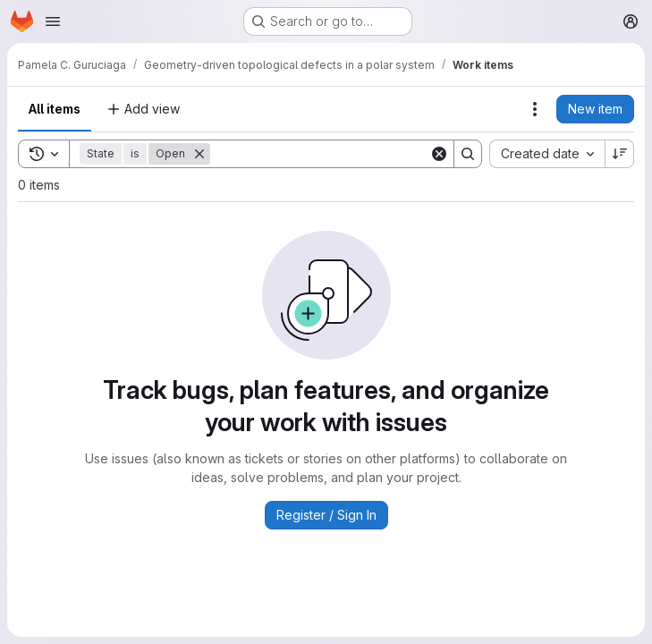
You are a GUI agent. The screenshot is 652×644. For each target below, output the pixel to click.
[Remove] (199, 154)
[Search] (321, 154)
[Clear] (439, 154)
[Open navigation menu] (53, 21)
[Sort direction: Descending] (620, 154)
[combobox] (547, 154)
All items (55, 109)
